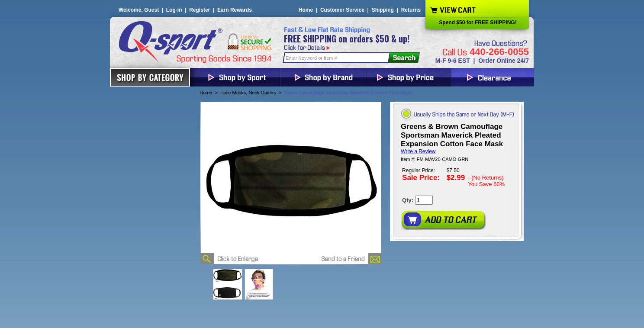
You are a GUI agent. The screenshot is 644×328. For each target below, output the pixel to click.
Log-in (174, 10)
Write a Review (418, 151)
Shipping (383, 10)
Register (200, 10)
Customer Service (342, 10)
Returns (411, 10)
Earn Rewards (235, 10)
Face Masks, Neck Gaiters (248, 93)
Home (306, 10)
